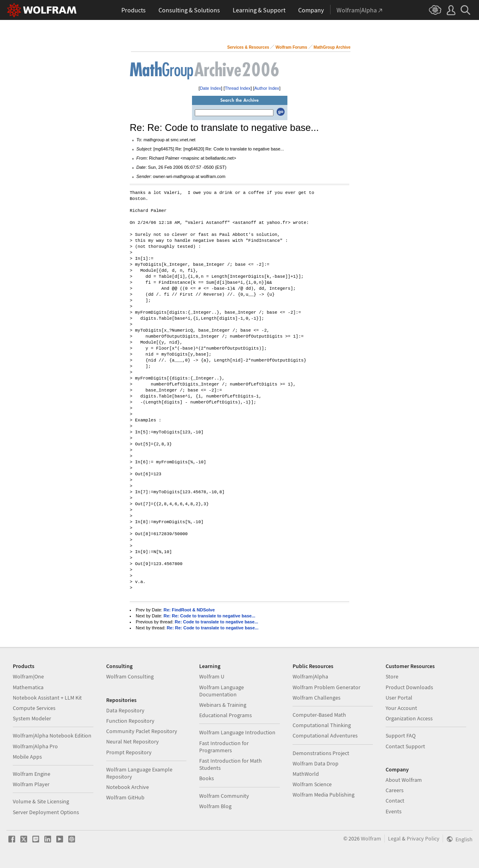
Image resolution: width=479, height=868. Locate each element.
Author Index (267, 88)
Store (392, 676)
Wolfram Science (312, 784)
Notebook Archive (128, 787)
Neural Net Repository (133, 741)
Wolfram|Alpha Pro (35, 746)
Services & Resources (248, 47)
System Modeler (32, 718)
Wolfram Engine (32, 774)
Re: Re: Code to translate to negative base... (210, 616)
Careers (395, 790)
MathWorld (306, 774)
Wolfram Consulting (130, 676)
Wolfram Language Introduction (237, 732)
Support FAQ (401, 736)
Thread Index (238, 88)
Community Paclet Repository (142, 731)
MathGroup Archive (332, 47)
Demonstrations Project (321, 753)
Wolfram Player (31, 784)
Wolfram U (212, 676)
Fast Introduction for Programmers (224, 747)
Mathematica (28, 687)
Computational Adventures (325, 736)
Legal (394, 838)
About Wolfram (404, 780)
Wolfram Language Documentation (222, 691)
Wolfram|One (28, 676)
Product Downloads (409, 687)
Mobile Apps (27, 757)
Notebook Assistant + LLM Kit (47, 698)
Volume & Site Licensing (41, 801)
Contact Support (405, 746)
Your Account (401, 708)
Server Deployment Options (46, 812)
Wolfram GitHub (125, 797)
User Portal (399, 698)
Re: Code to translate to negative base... (217, 622)
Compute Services (34, 708)
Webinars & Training (223, 705)
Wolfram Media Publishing (324, 795)
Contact (395, 801)
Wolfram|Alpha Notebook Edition (52, 736)
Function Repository (130, 721)
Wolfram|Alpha (310, 676)
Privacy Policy (423, 838)
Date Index (211, 88)
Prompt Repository (129, 752)
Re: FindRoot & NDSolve (189, 610)
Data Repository (125, 710)
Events (394, 811)
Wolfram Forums (291, 47)
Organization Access (409, 718)
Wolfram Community (224, 796)
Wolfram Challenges (317, 698)
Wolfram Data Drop (316, 763)
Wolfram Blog (215, 806)
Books (207, 778)
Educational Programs (226, 715)
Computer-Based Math (319, 715)
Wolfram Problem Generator (327, 687)
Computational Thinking (322, 725)
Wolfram (371, 838)
